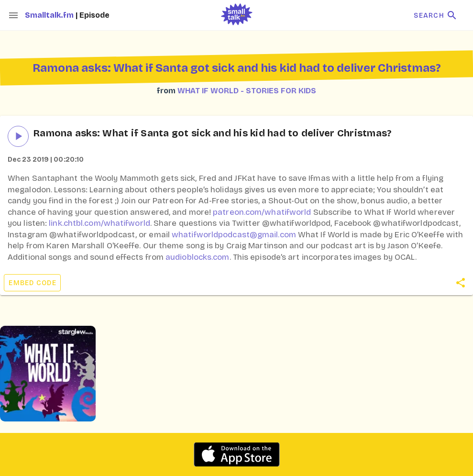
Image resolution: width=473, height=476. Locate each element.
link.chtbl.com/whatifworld (99, 223)
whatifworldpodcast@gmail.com (234, 235)
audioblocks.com (198, 257)
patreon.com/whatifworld (262, 212)
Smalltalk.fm (50, 15)
